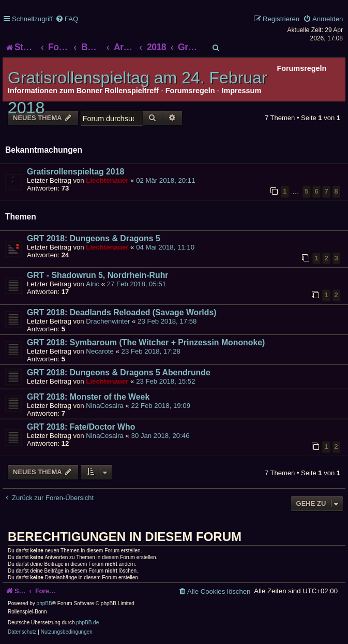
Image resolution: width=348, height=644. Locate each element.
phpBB (44, 603)
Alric (93, 284)
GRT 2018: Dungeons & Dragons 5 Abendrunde (119, 372)
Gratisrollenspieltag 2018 (75, 172)
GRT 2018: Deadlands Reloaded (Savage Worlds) (122, 312)
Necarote (100, 351)
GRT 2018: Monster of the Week (88, 397)
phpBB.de (87, 623)
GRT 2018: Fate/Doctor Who (81, 427)
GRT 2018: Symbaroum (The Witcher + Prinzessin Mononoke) (146, 342)
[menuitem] (67, 19)
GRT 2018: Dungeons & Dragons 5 (94, 238)
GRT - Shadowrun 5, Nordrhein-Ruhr (97, 275)
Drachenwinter (108, 321)
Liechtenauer (107, 180)
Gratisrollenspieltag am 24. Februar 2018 (138, 93)
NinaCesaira (105, 406)
